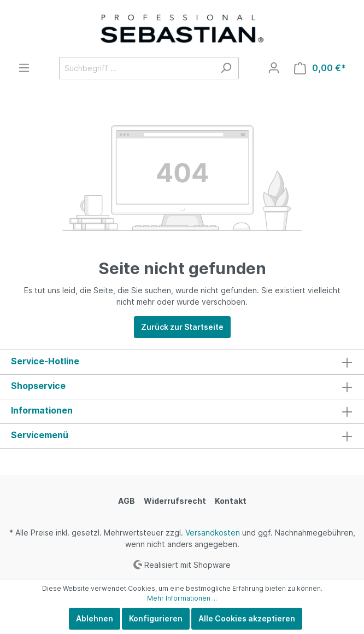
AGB (127, 501)
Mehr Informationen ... (182, 598)
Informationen (42, 410)
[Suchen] (226, 68)
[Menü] (24, 68)
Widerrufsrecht (175, 501)
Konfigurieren (156, 618)
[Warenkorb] (320, 68)
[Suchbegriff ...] (136, 68)
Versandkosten (213, 533)
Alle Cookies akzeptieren (247, 618)
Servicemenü (40, 435)
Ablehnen (95, 618)
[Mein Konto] (274, 68)
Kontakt (231, 501)
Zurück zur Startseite (182, 327)
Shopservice (38, 386)
